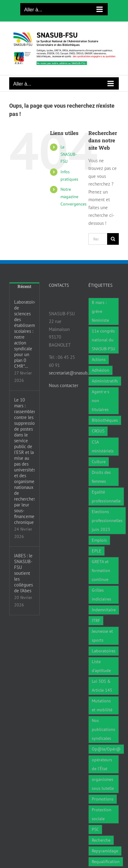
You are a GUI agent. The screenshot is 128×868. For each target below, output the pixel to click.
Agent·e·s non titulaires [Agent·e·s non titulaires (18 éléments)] (101, 401)
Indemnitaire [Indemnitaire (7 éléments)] (104, 610)
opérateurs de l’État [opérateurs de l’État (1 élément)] (102, 764)
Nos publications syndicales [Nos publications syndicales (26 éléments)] (103, 729)
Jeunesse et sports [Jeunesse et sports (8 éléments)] (102, 636)
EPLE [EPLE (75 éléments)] (97, 551)
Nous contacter (64, 385)
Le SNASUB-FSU (69, 154)
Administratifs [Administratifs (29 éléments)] (105, 381)
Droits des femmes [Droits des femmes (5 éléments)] (101, 477)
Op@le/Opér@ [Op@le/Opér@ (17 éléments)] (106, 749)
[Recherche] (113, 239)
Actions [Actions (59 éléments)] (99, 359)
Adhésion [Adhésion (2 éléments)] (101, 370)
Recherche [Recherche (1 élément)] (101, 840)
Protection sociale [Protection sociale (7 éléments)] (102, 814)
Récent (24, 286)
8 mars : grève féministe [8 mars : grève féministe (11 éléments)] (100, 311)
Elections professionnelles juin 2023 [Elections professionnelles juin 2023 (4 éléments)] (107, 520)
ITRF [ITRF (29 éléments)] (96, 620)
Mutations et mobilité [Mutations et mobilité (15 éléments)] (102, 705)
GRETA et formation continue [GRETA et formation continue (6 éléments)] (101, 570)
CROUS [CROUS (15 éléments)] (98, 431)
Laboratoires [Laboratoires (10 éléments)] (104, 651)
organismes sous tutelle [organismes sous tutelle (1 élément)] (103, 784)
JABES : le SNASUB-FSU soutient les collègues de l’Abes (23, 573)
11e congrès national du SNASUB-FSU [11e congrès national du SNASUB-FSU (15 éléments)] (103, 340)
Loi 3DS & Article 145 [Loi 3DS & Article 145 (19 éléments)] (102, 686)
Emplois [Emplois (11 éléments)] (99, 540)
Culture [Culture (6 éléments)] (99, 462)
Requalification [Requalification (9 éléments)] (106, 862)
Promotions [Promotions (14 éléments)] (103, 799)
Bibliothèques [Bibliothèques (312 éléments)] (105, 420)
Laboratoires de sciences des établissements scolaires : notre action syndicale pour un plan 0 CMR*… (24, 334)
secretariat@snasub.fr (70, 373)
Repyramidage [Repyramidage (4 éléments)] (105, 851)
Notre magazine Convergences (74, 197)
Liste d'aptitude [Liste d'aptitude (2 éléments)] (101, 666)
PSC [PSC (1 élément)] (95, 829)
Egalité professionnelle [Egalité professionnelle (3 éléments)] (106, 496)
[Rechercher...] (98, 239)
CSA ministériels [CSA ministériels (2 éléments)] (103, 446)
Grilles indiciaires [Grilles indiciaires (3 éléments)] (101, 595)
